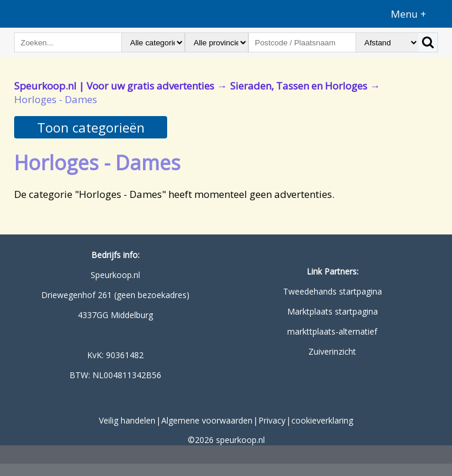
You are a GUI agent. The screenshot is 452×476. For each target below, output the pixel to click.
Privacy (272, 420)
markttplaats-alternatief (332, 331)
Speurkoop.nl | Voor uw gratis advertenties (114, 86)
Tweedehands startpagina (333, 291)
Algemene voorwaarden (207, 420)
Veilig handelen (127, 420)
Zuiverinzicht (332, 351)
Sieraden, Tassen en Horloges (299, 86)
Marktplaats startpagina (333, 311)
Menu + (408, 14)
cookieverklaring (322, 420)
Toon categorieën (91, 127)
